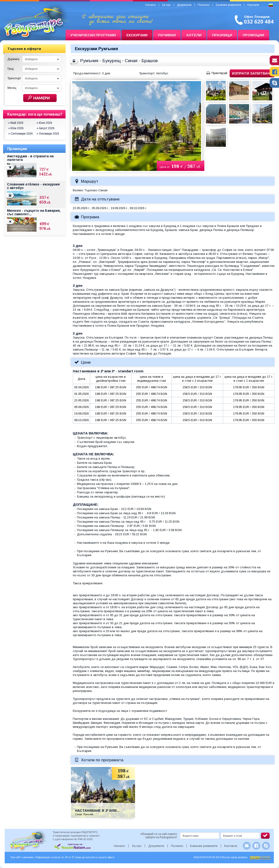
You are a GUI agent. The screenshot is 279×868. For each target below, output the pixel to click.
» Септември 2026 (20, 134)
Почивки (167, 35)
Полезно (204, 5)
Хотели (194, 35)
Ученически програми (93, 35)
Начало (151, 5)
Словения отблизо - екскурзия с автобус (33, 186)
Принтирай (219, 73)
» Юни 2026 (44, 123)
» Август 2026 (46, 128)
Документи (184, 5)
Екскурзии (137, 35)
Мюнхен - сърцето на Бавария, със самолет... (34, 212)
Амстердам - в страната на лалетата (30, 158)
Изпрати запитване (252, 73)
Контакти (253, 5)
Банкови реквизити (228, 5)
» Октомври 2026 (48, 134)
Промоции (253, 35)
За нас (166, 5)
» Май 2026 (16, 123)
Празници (222, 35)
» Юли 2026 (16, 128)
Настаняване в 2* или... (97, 811)
